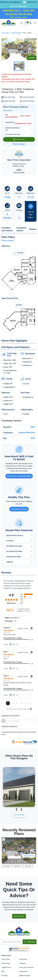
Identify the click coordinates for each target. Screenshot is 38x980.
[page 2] (13, 703)
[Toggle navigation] (35, 23)
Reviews (33, 229)
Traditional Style (16, 33)
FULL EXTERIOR (7, 866)
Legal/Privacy (6, 967)
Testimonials (23, 971)
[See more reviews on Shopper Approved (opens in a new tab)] (17, 645)
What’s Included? (19, 144)
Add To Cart (19, 139)
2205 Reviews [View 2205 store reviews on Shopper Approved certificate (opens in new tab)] (13, 603)
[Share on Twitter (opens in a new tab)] (14, 645)
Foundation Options (21, 229)
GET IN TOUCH (19, 916)
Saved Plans (23, 959)
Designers (23, 963)
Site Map (5, 975)
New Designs (6, 963)
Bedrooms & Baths (15, 535)
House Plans (6, 33)
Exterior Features (14, 551)
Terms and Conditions (26, 967)
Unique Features (14, 557)
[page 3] (17, 703)
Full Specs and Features (7, 229)
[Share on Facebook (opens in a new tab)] (11, 645)
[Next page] (31, 703)
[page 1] (8, 703)
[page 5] (26, 703)
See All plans (19, 815)
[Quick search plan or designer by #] (12, 942)
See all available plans (19, 6)
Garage (10, 562)
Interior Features (14, 546)
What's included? (8, 240)
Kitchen (10, 541)
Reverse (32, 58)
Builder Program (25, 975)
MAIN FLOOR (17, 866)
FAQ (3, 971)
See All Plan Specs (31, 211)
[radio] (27, 594)
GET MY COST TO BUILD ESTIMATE (19, 476)
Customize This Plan (19, 509)
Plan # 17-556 (29, 856)
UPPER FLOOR (28, 866)
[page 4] (22, 703)
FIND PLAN (30, 942)
